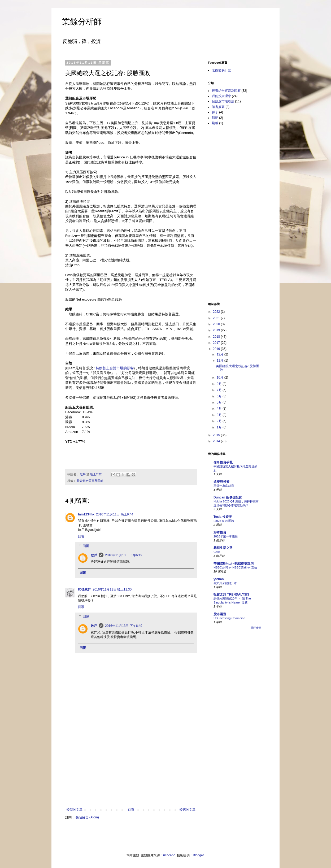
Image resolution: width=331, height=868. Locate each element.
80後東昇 (84, 589)
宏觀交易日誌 (221, 70)
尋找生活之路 (223, 548)
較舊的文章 (188, 810)
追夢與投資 (221, 482)
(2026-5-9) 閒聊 (224, 521)
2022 (217, 312)
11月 (221, 361)
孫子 (215, 112)
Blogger (198, 855)
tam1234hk (86, 514)
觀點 (215, 118)
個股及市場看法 (223, 101)
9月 (220, 384)
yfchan (219, 579)
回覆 (81, 536)
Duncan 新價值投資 (228, 497)
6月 (220, 396)
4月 (220, 409)
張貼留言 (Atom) (87, 817)
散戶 (94, 555)
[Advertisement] (131, 768)
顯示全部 (256, 628)
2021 (217, 318)
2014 (217, 441)
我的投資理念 (221, 96)
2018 (217, 337)
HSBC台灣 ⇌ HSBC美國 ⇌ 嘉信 (235, 567)
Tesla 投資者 (223, 517)
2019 (217, 330)
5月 (220, 402)
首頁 (131, 810)
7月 (220, 390)
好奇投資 (220, 532)
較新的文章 (75, 810)
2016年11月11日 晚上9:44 (115, 514)
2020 (217, 324)
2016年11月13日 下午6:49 (124, 555)
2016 (217, 349)
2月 (220, 421)
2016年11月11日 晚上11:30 (112, 589)
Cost (217, 552)
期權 (215, 123)
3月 (220, 415)
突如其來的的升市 (225, 583)
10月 (221, 377)
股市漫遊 (220, 614)
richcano (169, 855)
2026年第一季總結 (226, 536)
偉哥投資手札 (223, 462)
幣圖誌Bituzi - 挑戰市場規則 (234, 563)
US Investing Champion (229, 618)
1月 (220, 427)
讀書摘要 (218, 107)
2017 (217, 343)
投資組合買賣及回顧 (90, 481)
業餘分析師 (82, 22)
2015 (217, 435)
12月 (221, 354)
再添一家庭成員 (224, 486)
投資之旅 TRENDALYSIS (231, 594)
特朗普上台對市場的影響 (115, 368)
